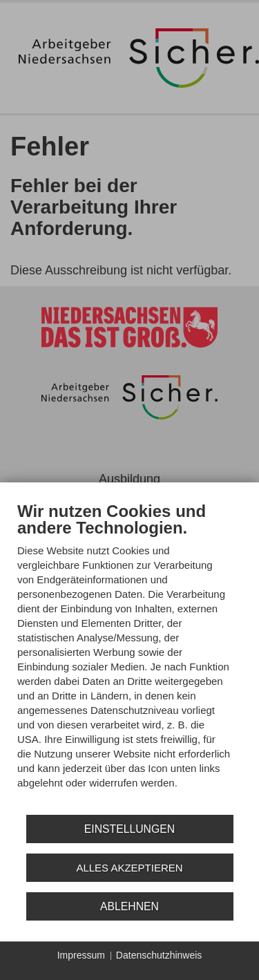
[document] (129, 656)
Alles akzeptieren (129, 868)
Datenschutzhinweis (159, 955)
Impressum (81, 955)
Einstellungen (129, 829)
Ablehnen (129, 906)
